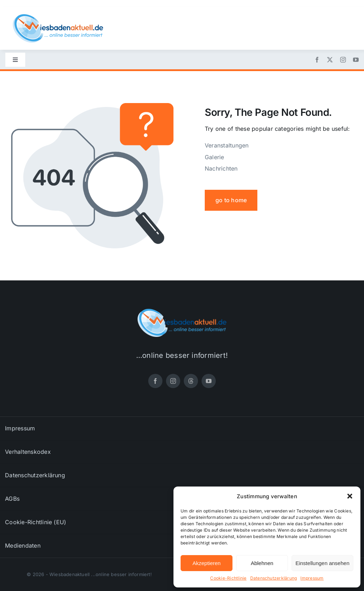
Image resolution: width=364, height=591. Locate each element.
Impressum (312, 578)
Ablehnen (262, 563)
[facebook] (317, 60)
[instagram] (343, 60)
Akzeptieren (206, 563)
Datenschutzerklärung (274, 578)
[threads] (191, 381)
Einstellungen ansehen (322, 563)
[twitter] (330, 60)
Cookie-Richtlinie (228, 578)
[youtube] (356, 60)
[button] (350, 496)
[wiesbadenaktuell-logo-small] (58, 17)
